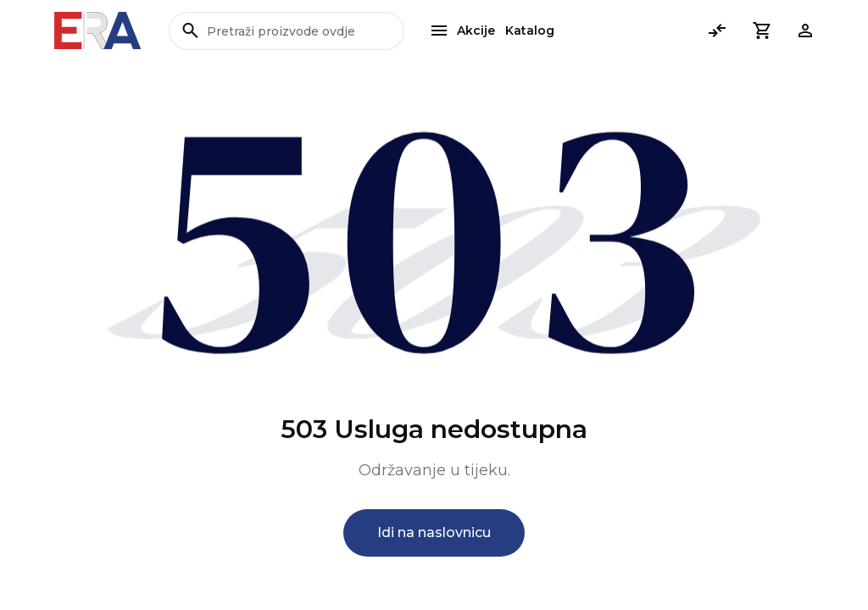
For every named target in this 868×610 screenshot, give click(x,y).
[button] (761, 30)
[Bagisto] (98, 30)
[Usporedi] (717, 30)
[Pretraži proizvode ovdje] (287, 31)
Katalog (530, 30)
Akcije (476, 30)
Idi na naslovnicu (434, 532)
